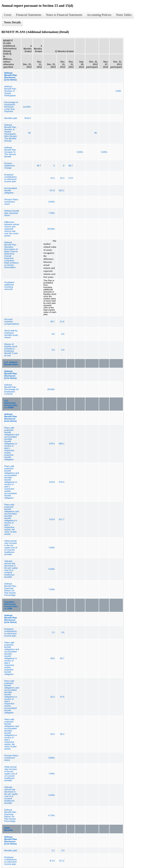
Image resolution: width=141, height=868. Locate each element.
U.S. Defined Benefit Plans (11, 363)
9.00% (80, 152)
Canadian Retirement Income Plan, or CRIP (11, 605)
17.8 (71, 178)
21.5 (52, 178)
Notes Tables (124, 15)
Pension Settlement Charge (10, 166)
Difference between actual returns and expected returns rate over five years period (12, 229)
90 (30, 133)
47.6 (62, 697)
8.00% (52, 202)
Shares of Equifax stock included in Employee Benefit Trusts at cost (11, 350)
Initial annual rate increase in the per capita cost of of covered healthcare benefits (11, 548)
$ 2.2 (62, 861)
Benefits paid (11, 118)
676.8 (52, 482)
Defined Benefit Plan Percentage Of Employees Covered (11, 389)
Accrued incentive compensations (12, 322)
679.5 (52, 444)
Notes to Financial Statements (64, 15)
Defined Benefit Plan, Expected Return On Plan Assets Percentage (10, 589)
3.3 (63, 850)
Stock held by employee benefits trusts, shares (11, 334)
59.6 (52, 658)
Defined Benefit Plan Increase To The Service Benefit (10, 152)
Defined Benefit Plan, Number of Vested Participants (10, 91)
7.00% (52, 548)
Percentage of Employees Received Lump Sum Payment (11, 107)
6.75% (52, 815)
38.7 (39, 166)
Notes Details (12, 22)
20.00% (51, 229)
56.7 (62, 658)
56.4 (62, 734)
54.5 (52, 734)
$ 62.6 (28, 118)
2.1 (53, 850)
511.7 (62, 519)
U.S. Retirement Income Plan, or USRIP (11, 404)
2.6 (63, 632)
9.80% (52, 758)
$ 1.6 (52, 861)
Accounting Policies (99, 15)
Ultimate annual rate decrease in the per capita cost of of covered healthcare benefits (11, 569)
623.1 (62, 190)
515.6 (52, 519)
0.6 (53, 334)
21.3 (62, 178)
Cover (8, 15)
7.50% (52, 213)
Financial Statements (29, 15)
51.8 (62, 322)
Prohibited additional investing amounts (9, 286)
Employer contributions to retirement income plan (10, 178)
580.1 (62, 444)
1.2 (53, 632)
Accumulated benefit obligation (11, 190)
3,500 (118, 91)
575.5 (62, 482)
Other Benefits (9, 829)
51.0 (52, 697)
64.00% (27, 107)
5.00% (52, 569)
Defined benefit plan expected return (12, 213)
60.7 (52, 322)
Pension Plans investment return (11, 202)
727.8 (52, 190)
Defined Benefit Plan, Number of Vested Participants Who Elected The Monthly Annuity (10, 133)
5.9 (53, 350)
